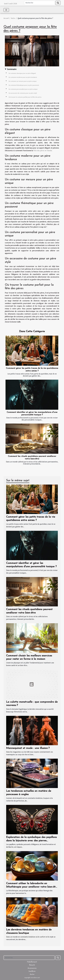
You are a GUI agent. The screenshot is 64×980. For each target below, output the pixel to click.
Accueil (6, 18)
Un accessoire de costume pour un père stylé (23, 93)
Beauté (32, 965)
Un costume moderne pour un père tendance (23, 77)
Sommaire (12, 69)
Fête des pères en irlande (43, 151)
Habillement (32, 962)
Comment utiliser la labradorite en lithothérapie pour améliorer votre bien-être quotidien (32, 887)
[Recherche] (39, 3)
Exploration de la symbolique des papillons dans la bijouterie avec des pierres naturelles (31, 841)
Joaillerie (32, 971)
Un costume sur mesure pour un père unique (23, 81)
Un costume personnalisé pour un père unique (23, 89)
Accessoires (32, 968)
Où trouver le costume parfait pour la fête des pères (25, 97)
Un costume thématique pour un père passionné (24, 85)
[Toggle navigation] (6, 10)
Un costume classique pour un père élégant (22, 73)
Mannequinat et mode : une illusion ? (28, 748)
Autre (13, 18)
